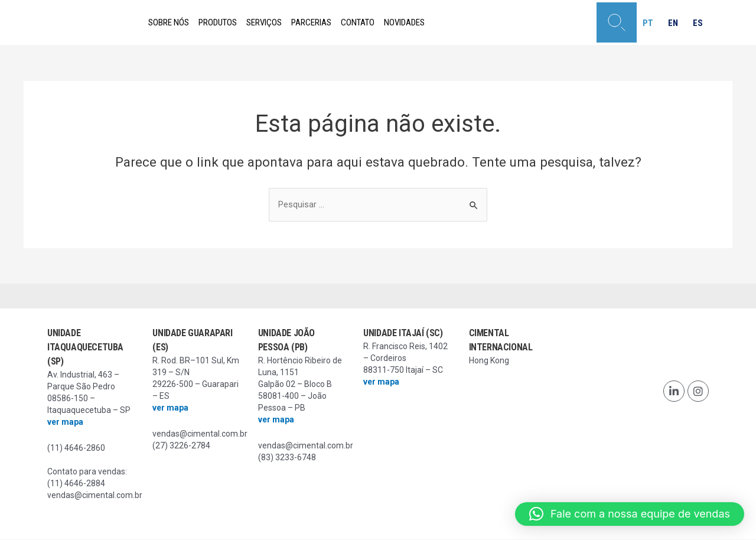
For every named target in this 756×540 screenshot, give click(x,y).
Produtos (235, 23)
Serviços (293, 23)
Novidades (462, 23)
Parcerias (350, 23)
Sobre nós (175, 23)
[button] (609, 23)
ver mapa (65, 422)
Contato (406, 23)
